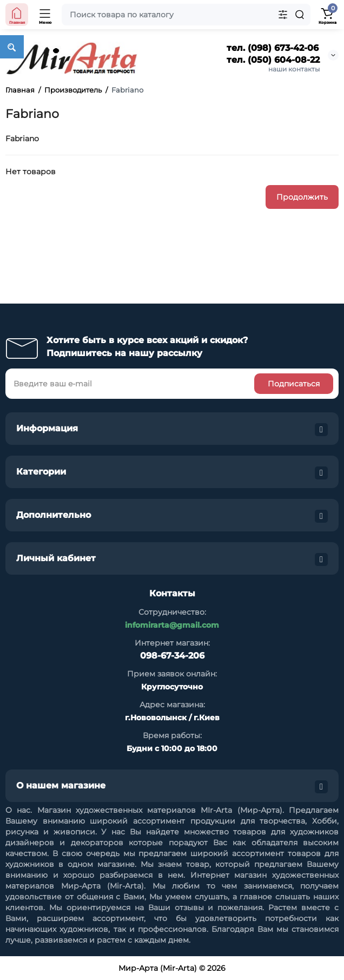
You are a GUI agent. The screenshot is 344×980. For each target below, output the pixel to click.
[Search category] (283, 15)
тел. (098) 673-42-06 (273, 48)
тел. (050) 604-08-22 (273, 60)
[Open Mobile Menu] (45, 15)
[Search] (300, 15)
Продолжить (302, 197)
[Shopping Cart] (327, 15)
